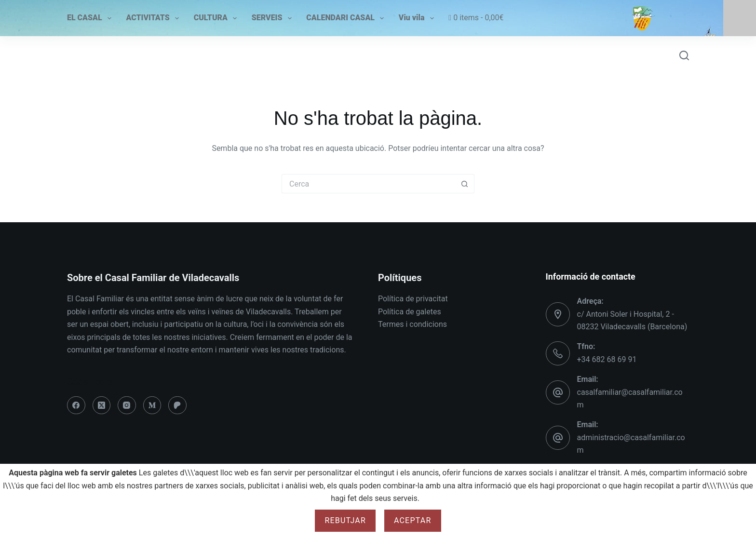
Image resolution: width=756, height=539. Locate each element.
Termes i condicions (412, 324)
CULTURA (215, 18)
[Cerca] (684, 55)
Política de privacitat (413, 299)
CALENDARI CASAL (345, 18)
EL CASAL (89, 18)
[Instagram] (127, 405)
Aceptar (413, 520)
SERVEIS (272, 18)
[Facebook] (76, 405)
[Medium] (152, 405)
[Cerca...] (368, 184)
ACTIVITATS (153, 18)
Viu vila (416, 18)
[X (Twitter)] (102, 405)
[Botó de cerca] (465, 184)
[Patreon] (177, 405)
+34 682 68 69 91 (607, 359)
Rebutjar (345, 520)
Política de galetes (410, 312)
